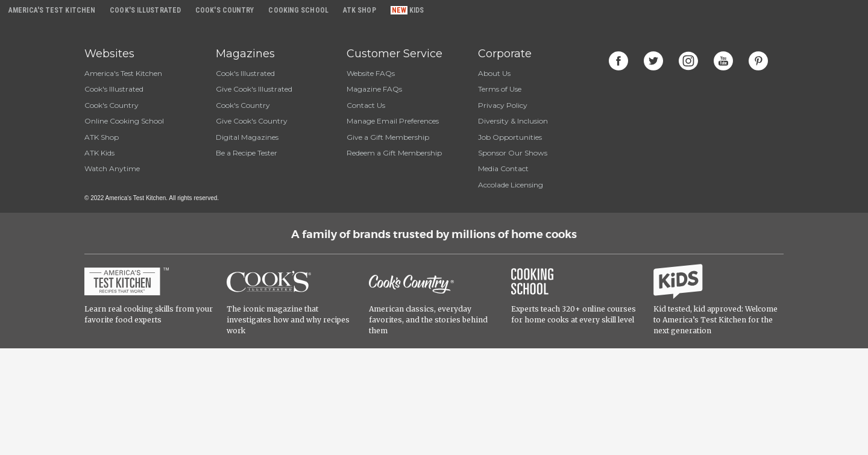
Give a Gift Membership (388, 137)
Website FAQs (371, 73)
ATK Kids (99, 153)
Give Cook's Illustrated (254, 89)
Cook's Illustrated (114, 89)
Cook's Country (112, 105)
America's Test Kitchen (123, 73)
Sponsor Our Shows (513, 153)
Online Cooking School (124, 121)
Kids (417, 10)
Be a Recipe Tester (247, 153)
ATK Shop (102, 137)
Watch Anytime (112, 168)
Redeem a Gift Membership (394, 153)
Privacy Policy (503, 105)
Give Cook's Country (252, 121)
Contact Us (366, 105)
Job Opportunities (510, 137)
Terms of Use (500, 89)
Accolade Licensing (511, 185)
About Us (494, 73)
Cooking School (298, 10)
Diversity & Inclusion (513, 121)
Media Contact (503, 168)
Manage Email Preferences (393, 121)
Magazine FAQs (374, 89)
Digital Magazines (247, 137)
